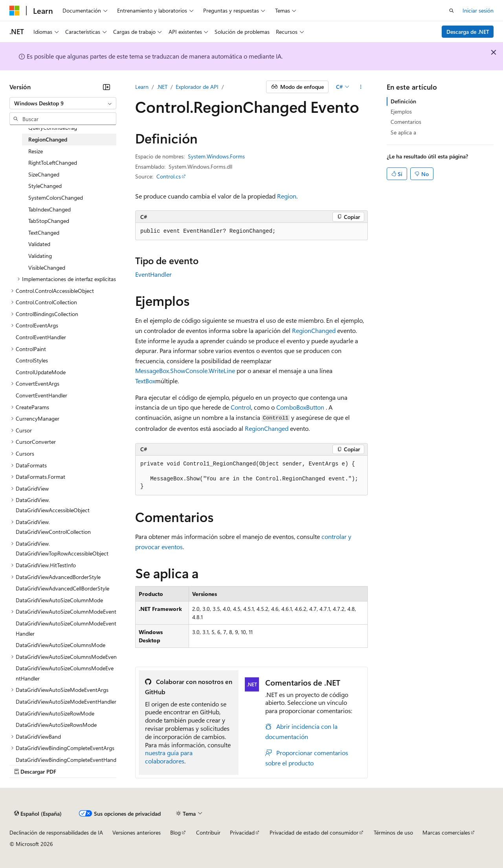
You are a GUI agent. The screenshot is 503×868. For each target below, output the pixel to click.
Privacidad (242, 832)
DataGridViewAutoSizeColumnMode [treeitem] (59, 600)
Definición (403, 101)
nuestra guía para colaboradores (169, 757)
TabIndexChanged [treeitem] (50, 209)
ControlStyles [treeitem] (32, 360)
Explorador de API (197, 87)
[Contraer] (106, 87)
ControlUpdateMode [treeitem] (41, 372)
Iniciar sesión (478, 10)
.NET (162, 87)
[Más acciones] (361, 87)
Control (241, 407)
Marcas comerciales (446, 832)
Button (315, 407)
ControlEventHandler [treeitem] (41, 337)
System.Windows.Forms (216, 156)
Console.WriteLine (210, 371)
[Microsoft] (15, 11)
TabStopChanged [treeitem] (49, 221)
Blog (175, 832)
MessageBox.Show (160, 371)
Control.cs (169, 176)
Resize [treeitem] (36, 151)
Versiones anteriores (137, 832)
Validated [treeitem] (39, 244)
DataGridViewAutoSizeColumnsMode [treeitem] (61, 645)
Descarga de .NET (468, 32)
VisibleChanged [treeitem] (47, 268)
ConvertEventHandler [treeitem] (41, 395)
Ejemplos (401, 111)
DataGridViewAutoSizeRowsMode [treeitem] (56, 725)
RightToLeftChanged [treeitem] (53, 163)
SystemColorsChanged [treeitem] (56, 198)
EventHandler (153, 274)
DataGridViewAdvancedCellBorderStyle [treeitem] (62, 588)
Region (287, 196)
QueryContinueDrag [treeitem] (53, 128)
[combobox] (63, 103)
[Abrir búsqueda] (452, 11)
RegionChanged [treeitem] (48, 139)
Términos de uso (393, 832)
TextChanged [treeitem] (44, 233)
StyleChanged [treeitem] (45, 186)
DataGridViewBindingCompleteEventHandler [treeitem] (66, 765)
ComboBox (291, 407)
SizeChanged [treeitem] (44, 174)
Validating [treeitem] (40, 256)
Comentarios (406, 122)
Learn (142, 87)
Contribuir (208, 832)
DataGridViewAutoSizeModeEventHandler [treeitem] (66, 702)
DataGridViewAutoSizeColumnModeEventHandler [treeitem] (66, 628)
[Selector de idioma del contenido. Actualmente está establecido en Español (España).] (38, 813)
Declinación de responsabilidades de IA (56, 832)
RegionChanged (314, 330)
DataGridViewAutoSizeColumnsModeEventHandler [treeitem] (65, 673)
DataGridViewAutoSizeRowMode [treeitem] (55, 713)
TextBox (145, 381)
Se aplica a (403, 132)
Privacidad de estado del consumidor (314, 832)
